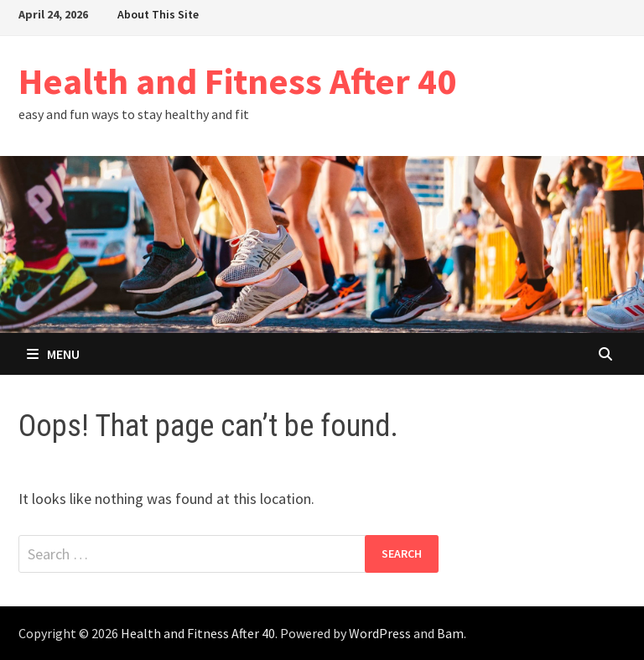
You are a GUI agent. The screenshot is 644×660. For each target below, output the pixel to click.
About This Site (158, 14)
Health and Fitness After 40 (237, 81)
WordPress (380, 633)
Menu (53, 354)
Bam (450, 633)
